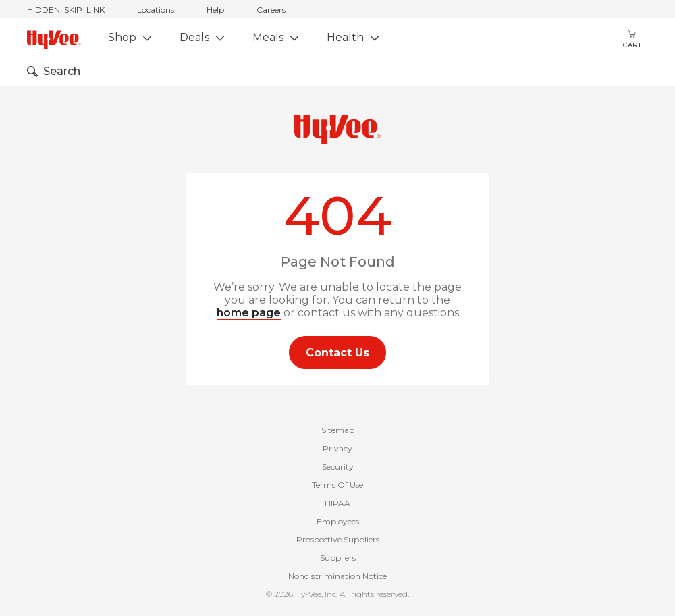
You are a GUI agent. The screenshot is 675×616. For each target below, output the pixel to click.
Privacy (337, 448)
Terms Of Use (337, 485)
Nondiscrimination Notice (337, 576)
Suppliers (338, 558)
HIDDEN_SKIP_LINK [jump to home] (66, 10)
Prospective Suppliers (338, 539)
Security (338, 467)
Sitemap (338, 430)
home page (249, 313)
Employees (338, 521)
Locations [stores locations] (156, 10)
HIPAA (337, 503)
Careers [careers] (271, 10)
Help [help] (215, 10)
